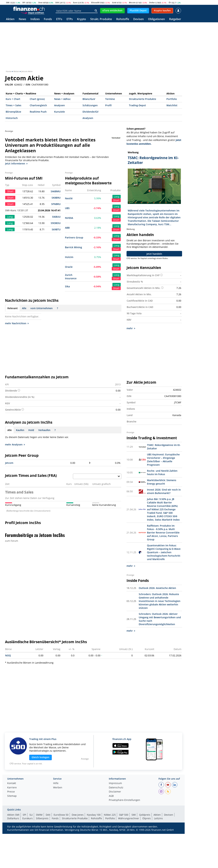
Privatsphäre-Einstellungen (124, 800)
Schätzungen (90, 105)
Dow (40, 2)
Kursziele (59, 112)
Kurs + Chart (13, 99)
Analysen (59, 105)
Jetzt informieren (16, 163)
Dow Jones (78, 815)
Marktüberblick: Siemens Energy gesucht (162, 482)
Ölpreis (147, 818)
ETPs (70, 19)
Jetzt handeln (154, 254)
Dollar (152, 2)
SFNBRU (56, 204)
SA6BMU (56, 191)
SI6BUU (56, 217)
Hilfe (56, 783)
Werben (58, 788)
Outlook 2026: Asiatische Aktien (157, 588)
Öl (170, 2)
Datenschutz (116, 788)
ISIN (28, 85)
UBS (67, 208)
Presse (11, 792)
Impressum (115, 783)
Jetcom (9, 463)
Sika (67, 286)
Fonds (48, 19)
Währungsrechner (129, 818)
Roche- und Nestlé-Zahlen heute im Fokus (162, 472)
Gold (114, 2)
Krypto (81, 19)
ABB (67, 228)
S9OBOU (56, 223)
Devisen (138, 19)
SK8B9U (56, 198)
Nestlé (69, 198)
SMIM (39, 815)
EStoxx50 (95, 2)
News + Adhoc (62, 99)
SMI (8, 2)
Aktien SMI (13, 815)
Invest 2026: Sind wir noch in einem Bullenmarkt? (164, 491)
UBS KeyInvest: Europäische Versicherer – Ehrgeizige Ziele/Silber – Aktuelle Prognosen (163, 460)
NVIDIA (69, 218)
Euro (75, 2)
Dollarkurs (13, 818)
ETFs (59, 19)
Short (116, 200)
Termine (110, 99)
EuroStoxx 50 (61, 815)
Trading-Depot (137, 105)
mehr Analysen (15, 444)
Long (117, 197)
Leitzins (158, 818)
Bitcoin (132, 2)
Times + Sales (13, 105)
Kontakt (12, 783)
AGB (111, 796)
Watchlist (172, 105)
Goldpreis (145, 815)
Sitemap (12, 796)
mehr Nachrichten (17, 323)
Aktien (10, 19)
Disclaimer (115, 792)
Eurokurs (28, 818)
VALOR (9, 85)
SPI (24, 2)
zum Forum (12, 541)
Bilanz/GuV (89, 99)
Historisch (12, 118)
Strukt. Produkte (101, 19)
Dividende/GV (91, 112)
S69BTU (56, 229)
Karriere (12, 788)
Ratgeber (175, 19)
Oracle (69, 267)
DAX (57, 2)
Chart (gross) (37, 99)
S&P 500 (124, 815)
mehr (131, 328)
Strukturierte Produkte (143, 99)
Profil (108, 105)
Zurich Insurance (71, 277)
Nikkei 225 (110, 815)
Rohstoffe (123, 19)
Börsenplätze (13, 112)
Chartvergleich (38, 105)
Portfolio (172, 99)
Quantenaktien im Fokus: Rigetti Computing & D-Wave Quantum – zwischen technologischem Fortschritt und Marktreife (164, 552)
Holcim (69, 257)
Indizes (35, 19)
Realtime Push (38, 112)
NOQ (8, 655)
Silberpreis (42, 818)
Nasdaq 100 (94, 815)
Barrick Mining (73, 247)
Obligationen (156, 19)
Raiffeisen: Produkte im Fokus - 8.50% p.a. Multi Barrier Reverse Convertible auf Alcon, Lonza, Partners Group (163, 533)
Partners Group (74, 237)
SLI (31, 815)
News (22, 19)
